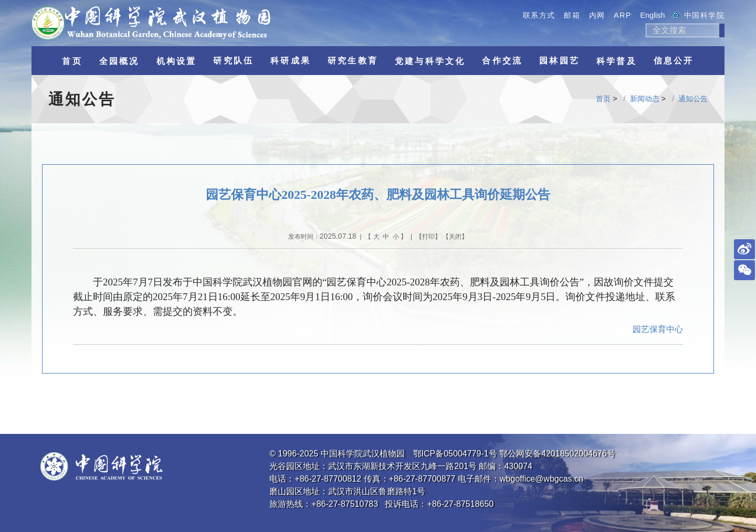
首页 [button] (72, 61)
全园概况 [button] (119, 61)
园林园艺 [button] (559, 61)
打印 (428, 237)
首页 (603, 99)
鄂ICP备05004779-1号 (455, 454)
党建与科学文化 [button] (430, 61)
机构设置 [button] (177, 61)
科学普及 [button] (617, 61)
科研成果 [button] (291, 61)
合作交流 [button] (502, 61)
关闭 (455, 237)
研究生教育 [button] (353, 61)
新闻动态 (645, 99)
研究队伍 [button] (233, 61)
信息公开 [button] (674, 61)
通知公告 (693, 99)
